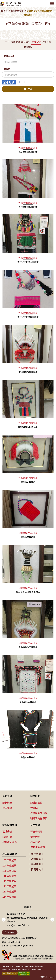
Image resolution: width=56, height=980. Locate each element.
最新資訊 (15, 42)
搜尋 (28, 89)
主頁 (7, 42)
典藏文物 (36, 42)
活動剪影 (46, 42)
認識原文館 (36, 803)
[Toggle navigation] (52, 4)
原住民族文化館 (39, 813)
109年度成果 (9, 871)
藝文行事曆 (36, 831)
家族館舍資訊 (17, 11)
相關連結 (36, 869)
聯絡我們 (36, 864)
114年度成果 (9, 897)
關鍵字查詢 (9, 56)
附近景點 (28, 47)
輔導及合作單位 (39, 818)
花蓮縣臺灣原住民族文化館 (40, 11)
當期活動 (35, 837)
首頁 (5, 11)
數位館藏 (36, 854)
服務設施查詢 (10, 842)
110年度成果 (9, 876)
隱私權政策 (6, 969)
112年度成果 (9, 886)
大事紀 (34, 808)
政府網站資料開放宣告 (21, 969)
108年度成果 (9, 865)
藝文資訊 (26, 42)
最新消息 (7, 803)
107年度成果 (9, 860)
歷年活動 (35, 842)
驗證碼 (7, 69)
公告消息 (7, 808)
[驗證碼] (28, 75)
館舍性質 (7, 837)
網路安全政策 (37, 969)
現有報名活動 (38, 847)
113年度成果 (9, 891)
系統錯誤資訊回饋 (10, 973)
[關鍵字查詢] (28, 62)
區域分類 (7, 831)
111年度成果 (9, 881)
